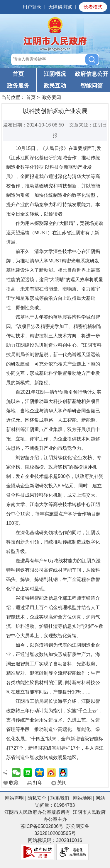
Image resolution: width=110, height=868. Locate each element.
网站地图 (82, 798)
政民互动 (55, 86)
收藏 (14, 783)
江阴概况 (55, 74)
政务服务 (18, 86)
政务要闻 (52, 97)
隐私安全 (37, 798)
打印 (38, 783)
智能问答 (92, 86)
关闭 (62, 783)
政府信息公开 (92, 74)
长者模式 (93, 7)
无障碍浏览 (60, 7)
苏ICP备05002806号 (42, 826)
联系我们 (60, 798)
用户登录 (32, 7)
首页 (18, 74)
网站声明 (14, 798)
